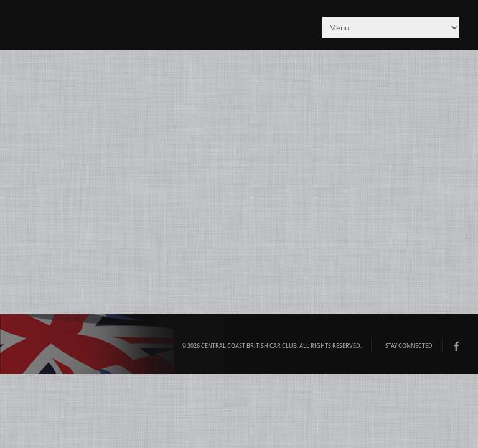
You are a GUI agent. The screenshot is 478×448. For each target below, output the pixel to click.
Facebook (456, 346)
